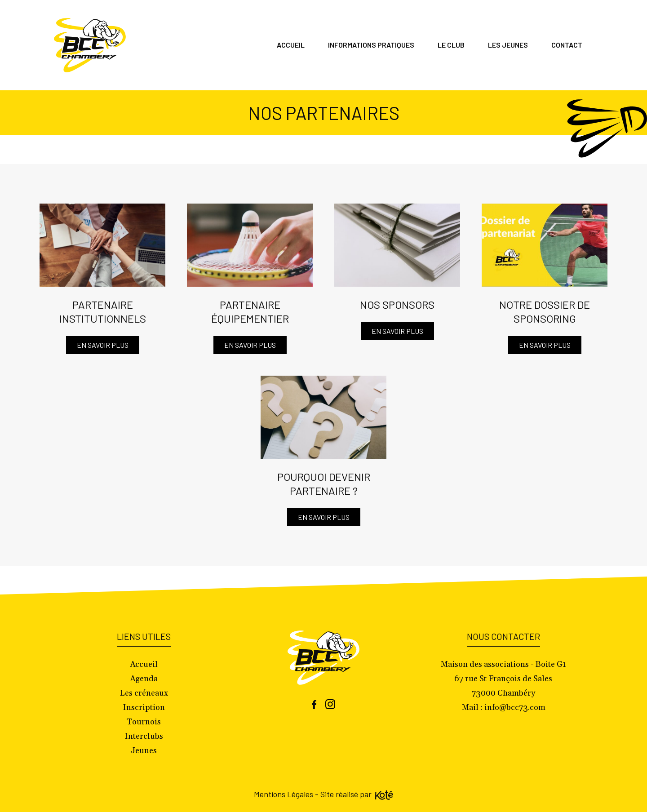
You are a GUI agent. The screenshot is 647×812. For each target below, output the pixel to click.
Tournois (144, 722)
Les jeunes (508, 45)
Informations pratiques (371, 45)
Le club (451, 45)
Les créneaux (144, 693)
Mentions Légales (284, 794)
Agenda (144, 679)
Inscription (144, 708)
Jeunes (144, 751)
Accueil (291, 45)
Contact (567, 45)
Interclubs (144, 736)
